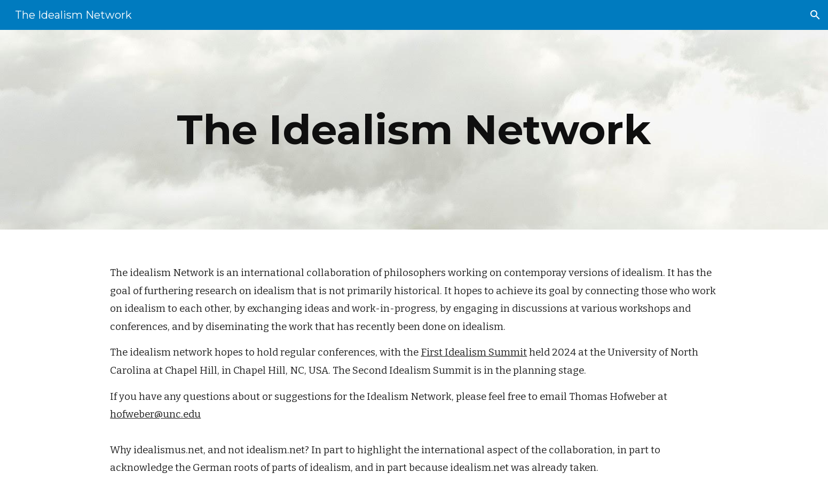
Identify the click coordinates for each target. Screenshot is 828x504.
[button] (815, 15)
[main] (414, 130)
